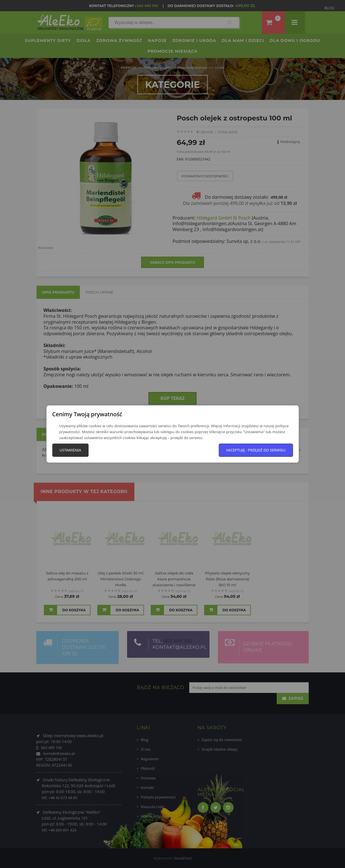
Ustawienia (70, 450)
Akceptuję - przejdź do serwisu (256, 450)
